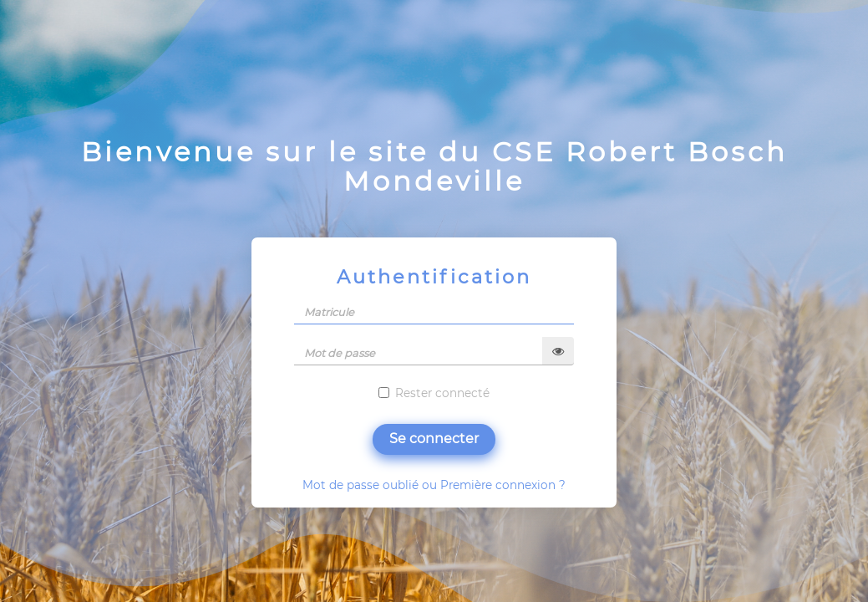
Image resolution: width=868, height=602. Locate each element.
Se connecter (434, 439)
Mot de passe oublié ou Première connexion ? (434, 485)
